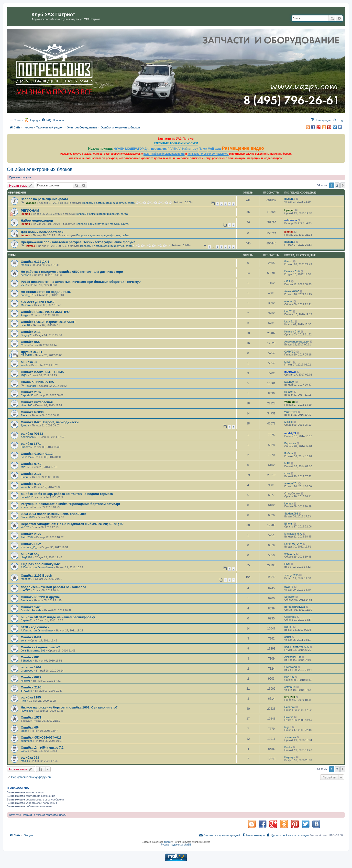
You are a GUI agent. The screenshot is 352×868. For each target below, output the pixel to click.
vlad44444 (291, 412)
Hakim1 (289, 717)
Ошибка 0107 (31, 484)
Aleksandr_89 (292, 657)
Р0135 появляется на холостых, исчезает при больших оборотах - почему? (81, 282)
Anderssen (27, 437)
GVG (24, 751)
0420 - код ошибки (35, 627)
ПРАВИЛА (174, 149)
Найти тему (190, 149)
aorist (24, 640)
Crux (24, 345)
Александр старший (297, 342)
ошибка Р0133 (32, 434)
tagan (24, 731)
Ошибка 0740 (31, 464)
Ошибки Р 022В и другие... (42, 597)
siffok (287, 281)
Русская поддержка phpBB (176, 845)
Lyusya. (289, 210)
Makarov (26, 305)
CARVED (26, 355)
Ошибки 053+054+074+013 (41, 737)
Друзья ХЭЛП (31, 352)
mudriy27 (290, 372)
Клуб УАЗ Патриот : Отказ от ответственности (38, 815)
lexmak (25, 214)
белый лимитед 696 (33, 651)
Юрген (288, 627)
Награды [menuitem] (34, 120)
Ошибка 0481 (31, 637)
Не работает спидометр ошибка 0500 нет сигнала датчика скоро (72, 272)
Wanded (31, 203)
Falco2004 (27, 537)
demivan (26, 275)
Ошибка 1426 (31, 607)
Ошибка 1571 (31, 717)
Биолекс (289, 707)
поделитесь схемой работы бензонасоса (53, 587)
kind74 (288, 311)
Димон (25, 425)
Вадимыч (290, 443)
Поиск (203, 149)
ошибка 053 (30, 758)
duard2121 (27, 497)
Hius (287, 564)
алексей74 (291, 483)
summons (27, 741)
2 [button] (337, 185)
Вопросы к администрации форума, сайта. (109, 203)
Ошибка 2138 (31, 332)
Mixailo (288, 422)
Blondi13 (290, 199)
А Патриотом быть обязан (37, 567)
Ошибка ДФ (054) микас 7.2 (42, 748)
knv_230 (290, 697)
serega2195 (291, 575)
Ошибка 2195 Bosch (36, 576)
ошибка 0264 (31, 667)
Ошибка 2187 (31, 392)
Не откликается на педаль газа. (46, 292)
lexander (31, 386)
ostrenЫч (290, 687)
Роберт (25, 447)
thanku (25, 265)
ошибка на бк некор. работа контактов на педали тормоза (67, 494)
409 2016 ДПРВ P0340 (38, 302)
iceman (25, 507)
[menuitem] (46, 120)
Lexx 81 (26, 325)
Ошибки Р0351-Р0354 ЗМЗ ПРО (45, 312)
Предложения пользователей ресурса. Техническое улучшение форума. (78, 242)
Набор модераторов (37, 221)
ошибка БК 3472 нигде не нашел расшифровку (58, 617)
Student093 (28, 517)
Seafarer (26, 600)
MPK (24, 467)
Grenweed (27, 671)
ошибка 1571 (31, 444)
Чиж (23, 701)
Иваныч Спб (292, 271)
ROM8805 (27, 711)
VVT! (24, 285)
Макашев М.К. (293, 534)
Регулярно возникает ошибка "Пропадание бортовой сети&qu (70, 504)
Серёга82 (27, 620)
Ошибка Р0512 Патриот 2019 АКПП (48, 322)
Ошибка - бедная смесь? (40, 647)
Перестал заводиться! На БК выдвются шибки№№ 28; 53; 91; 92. (73, 524)
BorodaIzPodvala (31, 610)
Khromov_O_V (30, 547)
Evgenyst (290, 757)
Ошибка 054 (30, 342)
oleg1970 (26, 557)
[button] (343, 185)
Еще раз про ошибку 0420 (41, 564)
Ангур (24, 315)
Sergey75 (27, 335)
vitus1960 (27, 405)
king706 (26, 681)
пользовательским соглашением (208, 154)
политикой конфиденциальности (164, 154)
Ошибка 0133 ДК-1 (35, 262)
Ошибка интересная (37, 402)
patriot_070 (27, 295)
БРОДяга (26, 691)
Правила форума (20, 177)
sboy (287, 473)
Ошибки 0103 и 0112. (37, 454)
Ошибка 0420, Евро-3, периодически (50, 422)
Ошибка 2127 (31, 474)
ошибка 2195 (31, 697)
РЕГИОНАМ (30, 211)
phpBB (168, 842)
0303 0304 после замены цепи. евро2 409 (53, 514)
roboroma (291, 220)
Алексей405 (292, 291)
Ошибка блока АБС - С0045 (42, 372)
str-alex (289, 392)
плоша (288, 301)
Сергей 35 (27, 395)
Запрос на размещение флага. (45, 199)
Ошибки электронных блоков (40, 169)
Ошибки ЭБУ (31, 544)
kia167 (25, 527)
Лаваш (25, 415)
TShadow (26, 661)
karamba (26, 487)
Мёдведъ (26, 579)
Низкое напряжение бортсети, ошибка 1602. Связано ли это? (69, 707)
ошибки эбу (30, 554)
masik (24, 761)
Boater (288, 747)
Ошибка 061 (30, 657)
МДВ (24, 375)
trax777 (25, 590)
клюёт (25, 365)
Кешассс (26, 457)
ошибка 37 (29, 362)
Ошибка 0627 (31, 677)
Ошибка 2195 (31, 687)
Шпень (25, 477)
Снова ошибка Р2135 (37, 382)
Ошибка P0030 (32, 412)
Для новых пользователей (42, 232)
